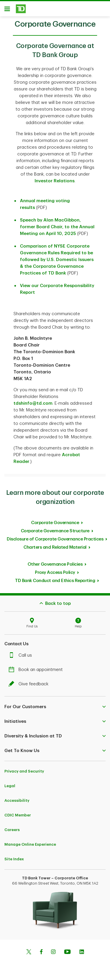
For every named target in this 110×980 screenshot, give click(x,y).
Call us (22, 655)
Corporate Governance (55, 523)
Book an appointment (37, 670)
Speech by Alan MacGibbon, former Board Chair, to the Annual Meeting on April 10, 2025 (57, 227)
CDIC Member (18, 815)
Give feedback (30, 684)
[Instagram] (53, 952)
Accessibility (17, 800)
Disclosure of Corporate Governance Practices (55, 539)
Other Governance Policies (55, 564)
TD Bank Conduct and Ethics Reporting (55, 581)
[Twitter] (29, 952)
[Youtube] (67, 952)
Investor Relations (55, 181)
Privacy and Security (24, 771)
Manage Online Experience (30, 844)
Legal (10, 786)
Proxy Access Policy (55, 573)
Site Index (14, 859)
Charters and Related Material (55, 547)
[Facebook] (41, 952)
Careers (12, 830)
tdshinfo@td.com (33, 403)
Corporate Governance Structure (55, 531)
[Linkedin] (82, 952)
